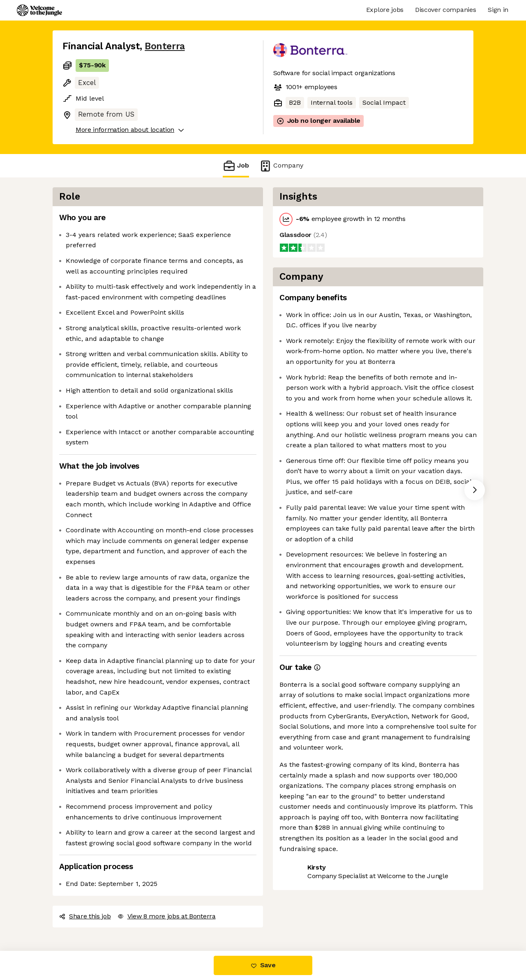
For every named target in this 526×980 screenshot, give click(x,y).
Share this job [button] (85, 916)
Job (236, 166)
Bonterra (165, 46)
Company (281, 166)
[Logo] (39, 10)
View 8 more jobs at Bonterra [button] (167, 916)
